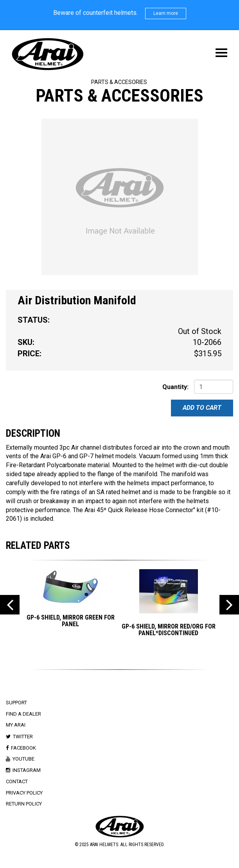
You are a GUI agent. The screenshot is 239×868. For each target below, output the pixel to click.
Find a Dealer (23, 714)
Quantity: (175, 387)
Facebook (23, 748)
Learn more (166, 13)
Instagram (27, 770)
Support (16, 703)
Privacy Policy (24, 793)
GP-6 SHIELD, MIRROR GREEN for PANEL (71, 621)
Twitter (23, 737)
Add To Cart (202, 408)
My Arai (16, 725)
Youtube (23, 759)
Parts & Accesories (119, 82)
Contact (17, 781)
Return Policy (24, 804)
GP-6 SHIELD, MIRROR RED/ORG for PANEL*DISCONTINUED (169, 630)
